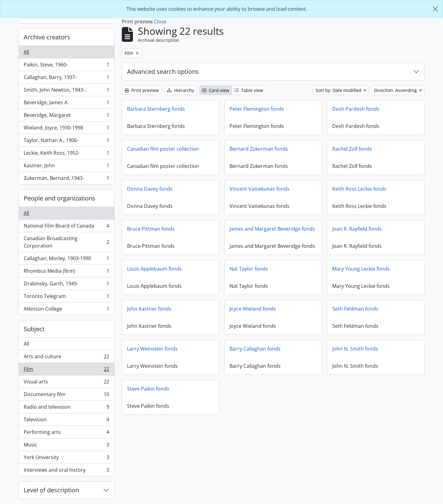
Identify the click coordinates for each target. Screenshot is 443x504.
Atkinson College (66, 310)
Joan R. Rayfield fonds (357, 229)
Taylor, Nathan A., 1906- (66, 142)
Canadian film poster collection (163, 149)
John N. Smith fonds (355, 349)
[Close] (435, 9)
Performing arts (66, 433)
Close (160, 22)
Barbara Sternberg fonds (156, 109)
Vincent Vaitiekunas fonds (259, 189)
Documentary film (66, 396)
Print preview (142, 90)
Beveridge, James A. (66, 104)
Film (66, 370)
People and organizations (60, 198)
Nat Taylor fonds (249, 269)
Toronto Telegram (66, 298)
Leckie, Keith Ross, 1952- (66, 154)
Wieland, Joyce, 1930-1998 (66, 129)
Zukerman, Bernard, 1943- (66, 179)
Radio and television (66, 408)
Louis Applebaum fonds (154, 269)
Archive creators (47, 37)
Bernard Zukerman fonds (259, 149)
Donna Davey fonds (150, 189)
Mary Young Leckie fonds (361, 269)
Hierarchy (180, 90)
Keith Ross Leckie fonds (359, 189)
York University (66, 459)
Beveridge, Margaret (66, 116)
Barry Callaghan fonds (255, 349)
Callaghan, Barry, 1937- (66, 79)
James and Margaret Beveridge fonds (272, 229)
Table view (249, 90)
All (26, 52)
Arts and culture (66, 358)
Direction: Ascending (396, 90)
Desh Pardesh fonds (356, 109)
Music (66, 446)
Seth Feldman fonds (355, 309)
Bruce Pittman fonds (151, 229)
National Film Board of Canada (66, 227)
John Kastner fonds (149, 309)
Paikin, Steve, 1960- (66, 66)
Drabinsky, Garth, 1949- (66, 285)
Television (66, 421)
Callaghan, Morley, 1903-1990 (66, 260)
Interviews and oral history (66, 471)
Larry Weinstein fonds (152, 349)
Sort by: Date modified (339, 90)
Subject (34, 329)
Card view (216, 90)
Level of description (51, 490)
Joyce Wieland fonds (253, 309)
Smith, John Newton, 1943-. (66, 91)
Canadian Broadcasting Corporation (66, 242)
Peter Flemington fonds (257, 109)
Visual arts (66, 383)
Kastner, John (66, 167)
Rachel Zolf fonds (352, 149)
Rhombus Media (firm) (66, 272)
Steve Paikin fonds (148, 389)
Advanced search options (163, 71)
